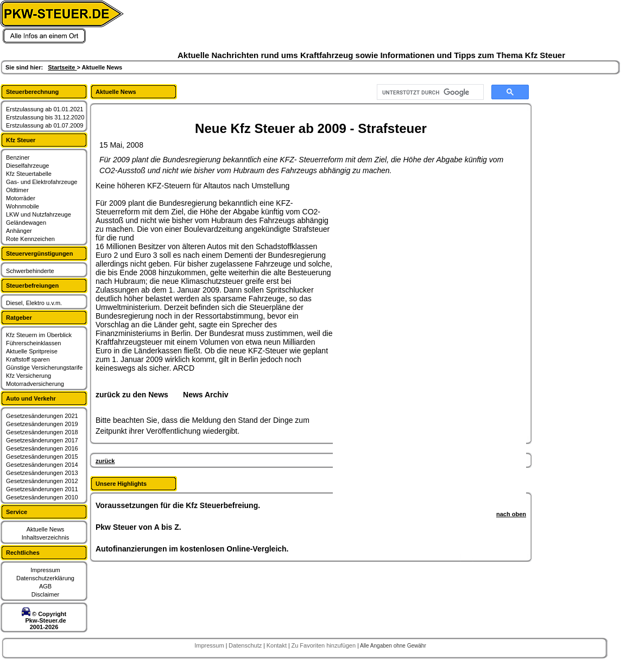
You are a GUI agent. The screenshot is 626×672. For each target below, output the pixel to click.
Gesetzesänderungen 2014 (42, 465)
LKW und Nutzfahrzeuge (39, 214)
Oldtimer (17, 190)
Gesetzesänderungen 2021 (42, 416)
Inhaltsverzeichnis (45, 537)
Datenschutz (246, 645)
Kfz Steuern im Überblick (39, 335)
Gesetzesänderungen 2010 (42, 497)
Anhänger (19, 231)
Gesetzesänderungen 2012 (42, 481)
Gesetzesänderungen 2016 (42, 448)
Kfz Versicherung (29, 376)
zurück (105, 461)
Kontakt (277, 645)
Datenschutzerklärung (45, 578)
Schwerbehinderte (30, 271)
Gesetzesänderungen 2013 (42, 473)
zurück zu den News (132, 395)
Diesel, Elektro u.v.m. (34, 303)
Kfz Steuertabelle (29, 174)
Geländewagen (26, 223)
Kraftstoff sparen (28, 359)
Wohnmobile (23, 206)
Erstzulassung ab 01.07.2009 (45, 125)
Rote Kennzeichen (30, 239)
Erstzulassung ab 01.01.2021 (45, 109)
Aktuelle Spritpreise (32, 351)
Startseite (62, 67)
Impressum (45, 570)
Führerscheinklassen (34, 343)
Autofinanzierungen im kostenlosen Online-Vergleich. (192, 549)
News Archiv (206, 395)
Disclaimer (45, 594)
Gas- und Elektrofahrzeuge (42, 182)
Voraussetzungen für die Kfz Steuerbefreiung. (178, 505)
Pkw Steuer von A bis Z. (138, 527)
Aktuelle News (46, 529)
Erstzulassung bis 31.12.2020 (45, 117)
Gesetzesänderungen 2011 (42, 489)
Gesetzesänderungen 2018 (42, 432)
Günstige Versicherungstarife (44, 367)
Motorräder (21, 198)
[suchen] (429, 92)
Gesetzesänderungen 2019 (42, 424)
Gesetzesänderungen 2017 (42, 440)
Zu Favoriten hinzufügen (324, 645)
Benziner (18, 157)
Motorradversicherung (35, 384)
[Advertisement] (382, 344)
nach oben (511, 514)
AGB (45, 586)
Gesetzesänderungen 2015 (42, 457)
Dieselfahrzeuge (28, 166)
